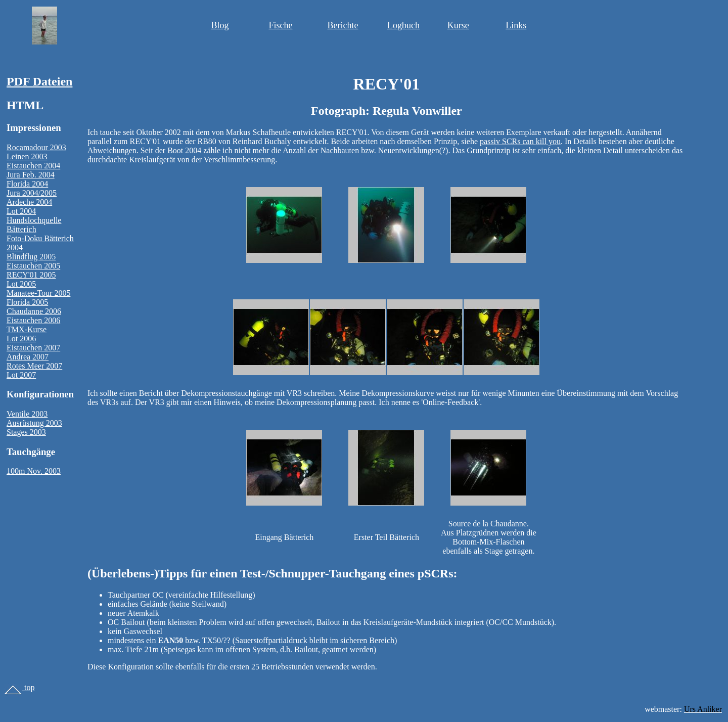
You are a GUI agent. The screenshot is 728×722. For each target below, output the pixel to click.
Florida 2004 (27, 184)
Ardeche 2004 (29, 202)
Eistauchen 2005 (33, 266)
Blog (220, 25)
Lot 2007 (21, 375)
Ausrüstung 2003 (34, 423)
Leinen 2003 (27, 156)
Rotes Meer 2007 (34, 366)
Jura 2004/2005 (32, 193)
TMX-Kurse (27, 329)
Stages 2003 (26, 432)
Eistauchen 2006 (33, 320)
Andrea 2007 (28, 357)
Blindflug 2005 (31, 257)
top (19, 687)
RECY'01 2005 (31, 275)
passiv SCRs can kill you (520, 141)
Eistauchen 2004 (33, 166)
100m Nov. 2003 (34, 471)
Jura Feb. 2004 (31, 175)
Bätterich (21, 229)
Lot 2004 (21, 211)
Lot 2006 (21, 339)
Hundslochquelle (34, 220)
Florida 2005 (27, 302)
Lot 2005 (21, 284)
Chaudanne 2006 (34, 311)
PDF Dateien (39, 81)
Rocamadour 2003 (36, 147)
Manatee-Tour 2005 (38, 293)
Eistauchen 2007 (33, 348)
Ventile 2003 (27, 414)
